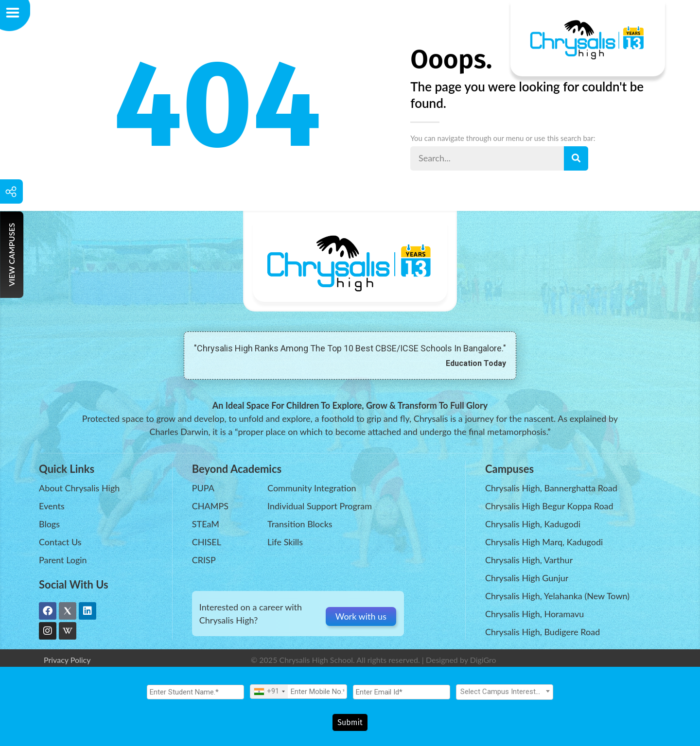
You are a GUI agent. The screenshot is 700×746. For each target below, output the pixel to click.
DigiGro (483, 660)
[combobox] (269, 695)
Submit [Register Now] (350, 722)
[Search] (576, 158)
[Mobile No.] (298, 695)
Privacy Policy (67, 660)
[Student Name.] (195, 696)
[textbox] (505, 695)
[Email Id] (402, 696)
